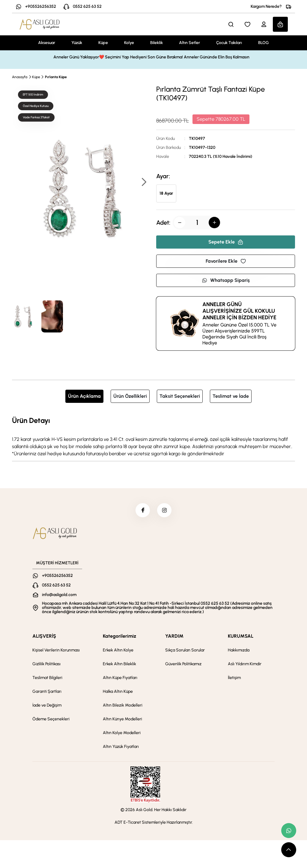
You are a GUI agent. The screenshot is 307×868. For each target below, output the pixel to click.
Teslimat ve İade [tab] (231, 396)
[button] (144, 183)
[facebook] (142, 511)
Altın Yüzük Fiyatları (121, 747)
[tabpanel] (153, 436)
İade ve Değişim (47, 706)
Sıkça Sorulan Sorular (185, 651)
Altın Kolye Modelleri (122, 734)
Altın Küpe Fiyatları (120, 679)
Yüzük (77, 43)
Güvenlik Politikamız (183, 665)
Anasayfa (20, 77)
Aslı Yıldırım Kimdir (245, 665)
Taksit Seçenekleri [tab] (180, 396)
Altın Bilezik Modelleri (123, 706)
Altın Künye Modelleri (122, 720)
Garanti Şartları (47, 692)
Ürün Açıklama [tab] (84, 396)
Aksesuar (47, 43)
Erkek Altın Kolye (118, 651)
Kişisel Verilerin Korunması (56, 651)
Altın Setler (189, 43)
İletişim (234, 679)
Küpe (103, 43)
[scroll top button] (289, 850)
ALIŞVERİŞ (44, 637)
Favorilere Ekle (226, 261)
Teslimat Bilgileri (47, 679)
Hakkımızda (239, 651)
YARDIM (174, 637)
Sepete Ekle (226, 242)
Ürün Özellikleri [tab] (130, 396)
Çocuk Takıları (229, 43)
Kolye (129, 43)
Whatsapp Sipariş (226, 280)
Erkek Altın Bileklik (119, 665)
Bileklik (156, 43)
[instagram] (165, 511)
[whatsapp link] (289, 831)
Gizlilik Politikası (46, 665)
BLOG (264, 43)
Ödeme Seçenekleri (51, 720)
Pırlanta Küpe (56, 77)
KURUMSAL (241, 637)
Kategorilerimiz (119, 637)
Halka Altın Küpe (118, 692)
